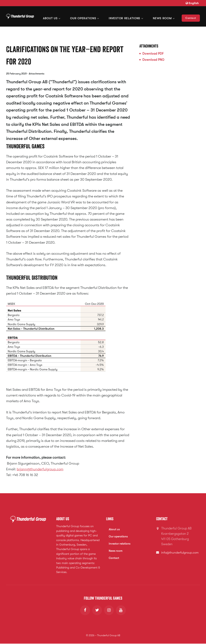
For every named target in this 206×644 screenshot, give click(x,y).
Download (153, 54)
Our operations (95, 16)
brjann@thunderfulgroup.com (40, 469)
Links (110, 519)
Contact (191, 16)
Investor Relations (132, 16)
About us (66, 16)
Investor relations (120, 544)
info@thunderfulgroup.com (181, 553)
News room (166, 16)
